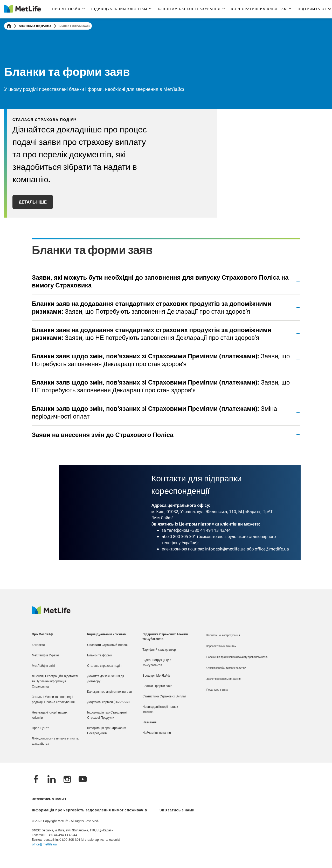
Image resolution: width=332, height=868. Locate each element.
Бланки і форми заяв (157, 686)
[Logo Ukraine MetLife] (51, 613)
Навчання (149, 723)
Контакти (38, 645)
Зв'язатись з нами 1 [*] (49, 799)
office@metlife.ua (272, 549)
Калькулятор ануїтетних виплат (110, 692)
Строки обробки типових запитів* (226, 668)
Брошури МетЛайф (156, 676)
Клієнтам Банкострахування (223, 635)
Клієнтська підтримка (35, 26)
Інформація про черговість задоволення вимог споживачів (89, 810)
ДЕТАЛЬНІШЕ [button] (33, 202)
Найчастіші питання (157, 733)
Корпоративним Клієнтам (222, 646)
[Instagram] (67, 780)
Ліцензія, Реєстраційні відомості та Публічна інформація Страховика (55, 682)
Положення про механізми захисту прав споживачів (237, 657)
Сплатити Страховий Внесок (108, 645)
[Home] (9, 26)
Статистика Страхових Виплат (164, 697)
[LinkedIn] (52, 780)
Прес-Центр (41, 728)
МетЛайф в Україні (45, 656)
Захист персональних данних (224, 679)
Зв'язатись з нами (177, 810)
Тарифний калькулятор (159, 650)
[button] (69, 9)
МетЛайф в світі (43, 666)
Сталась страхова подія (104, 666)
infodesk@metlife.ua (225, 549)
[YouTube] (83, 780)
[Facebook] (36, 780)
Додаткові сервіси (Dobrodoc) (108, 702)
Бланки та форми (100, 656)
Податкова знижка (217, 690)
